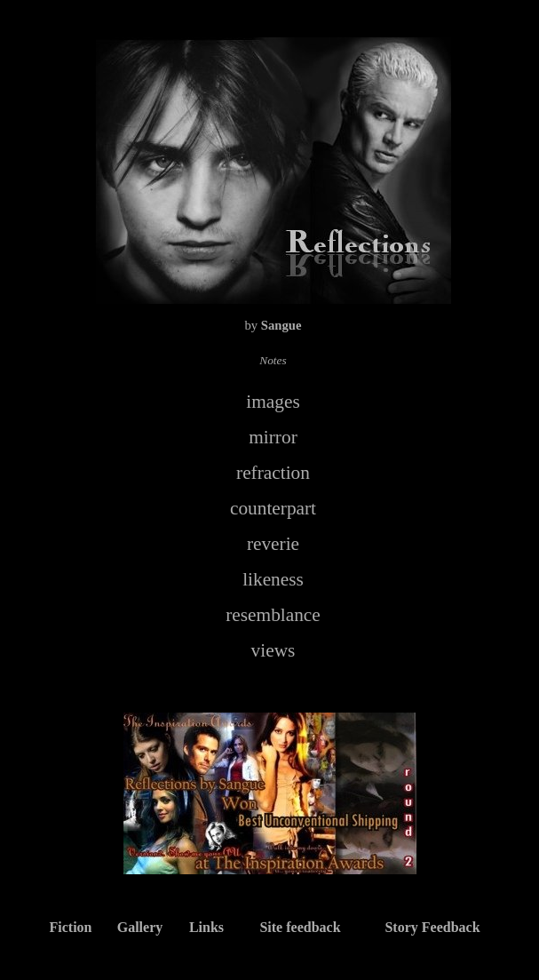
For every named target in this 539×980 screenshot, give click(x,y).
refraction (273, 473)
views (273, 650)
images (273, 402)
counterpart (273, 508)
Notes (273, 360)
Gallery (140, 927)
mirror (273, 437)
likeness (273, 579)
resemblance (273, 615)
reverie (273, 544)
